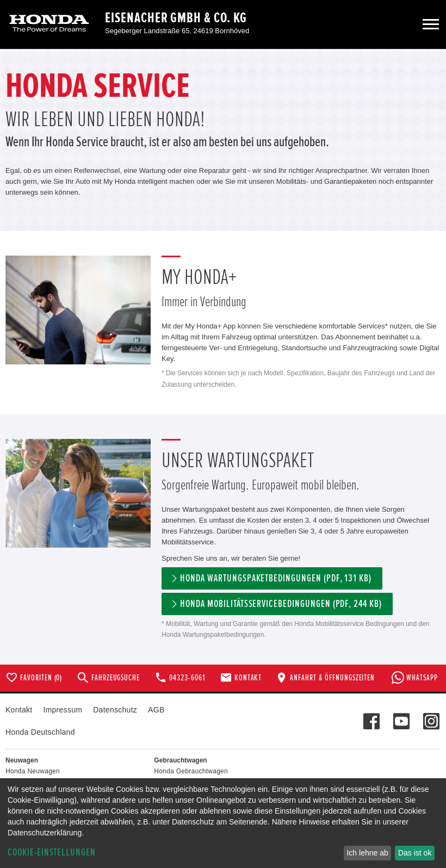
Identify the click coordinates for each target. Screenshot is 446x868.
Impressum (63, 710)
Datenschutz (115, 710)
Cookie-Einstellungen (52, 852)
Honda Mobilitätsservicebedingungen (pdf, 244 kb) (281, 604)
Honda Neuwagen (33, 771)
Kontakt (19, 710)
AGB (156, 710)
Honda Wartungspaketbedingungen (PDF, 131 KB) (276, 578)
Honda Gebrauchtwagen (191, 771)
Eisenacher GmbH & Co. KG (176, 18)
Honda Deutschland (40, 732)
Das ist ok (415, 853)
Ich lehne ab (367, 853)
